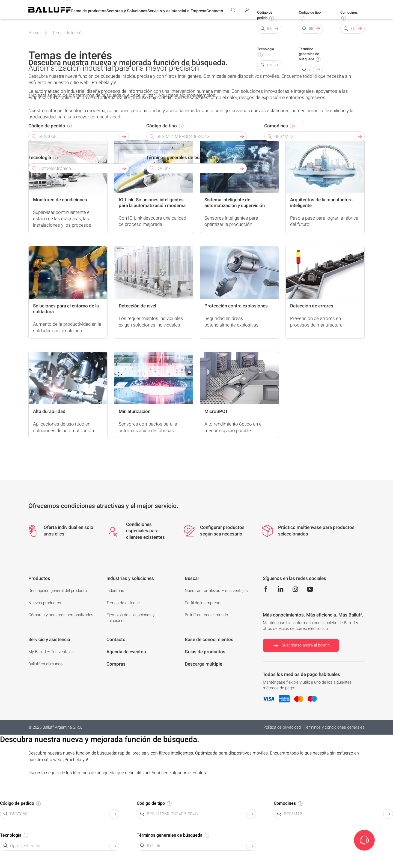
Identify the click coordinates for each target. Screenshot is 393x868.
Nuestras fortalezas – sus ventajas (216, 591)
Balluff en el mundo (45, 664)
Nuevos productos (45, 603)
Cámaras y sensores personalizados (61, 615)
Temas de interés (68, 33)
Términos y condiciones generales (334, 727)
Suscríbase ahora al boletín (301, 645)
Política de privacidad (282, 727)
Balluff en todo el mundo (206, 615)
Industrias (115, 591)
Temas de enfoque (123, 603)
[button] (89, 11)
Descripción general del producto (58, 591)
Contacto (215, 11)
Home (34, 33)
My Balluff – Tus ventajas (51, 652)
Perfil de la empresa (203, 603)
